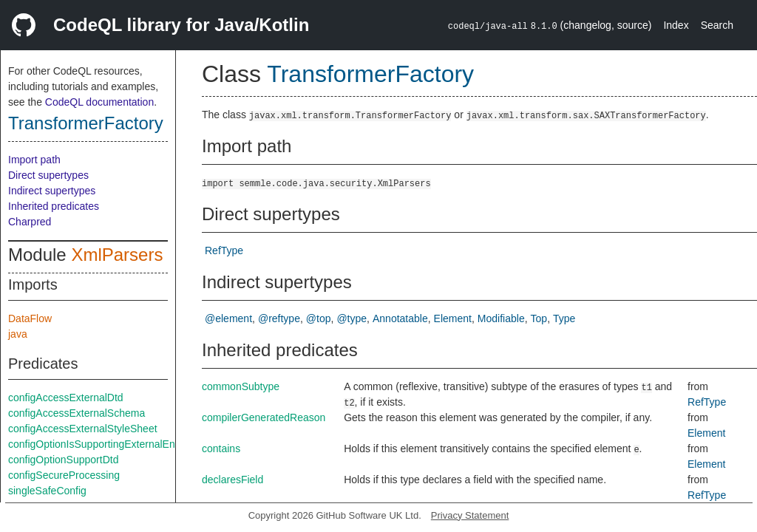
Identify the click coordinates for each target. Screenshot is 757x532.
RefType (224, 250)
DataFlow (30, 318)
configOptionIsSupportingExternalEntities (102, 444)
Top (539, 318)
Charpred (30, 222)
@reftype (279, 318)
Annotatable (400, 318)
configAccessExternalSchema (77, 413)
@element (228, 318)
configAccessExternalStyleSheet (83, 429)
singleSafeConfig (47, 491)
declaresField (232, 480)
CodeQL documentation (99, 102)
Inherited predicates (54, 206)
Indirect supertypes (52, 191)
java (18, 334)
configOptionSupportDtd (63, 460)
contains (221, 449)
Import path (34, 160)
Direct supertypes (48, 175)
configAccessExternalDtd (66, 398)
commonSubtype (241, 386)
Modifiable (501, 318)
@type (352, 318)
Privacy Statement (470, 515)
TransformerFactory (86, 123)
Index (676, 25)
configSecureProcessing (64, 475)
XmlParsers (117, 255)
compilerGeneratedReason (264, 417)
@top (319, 318)
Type (564, 318)
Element (453, 318)
